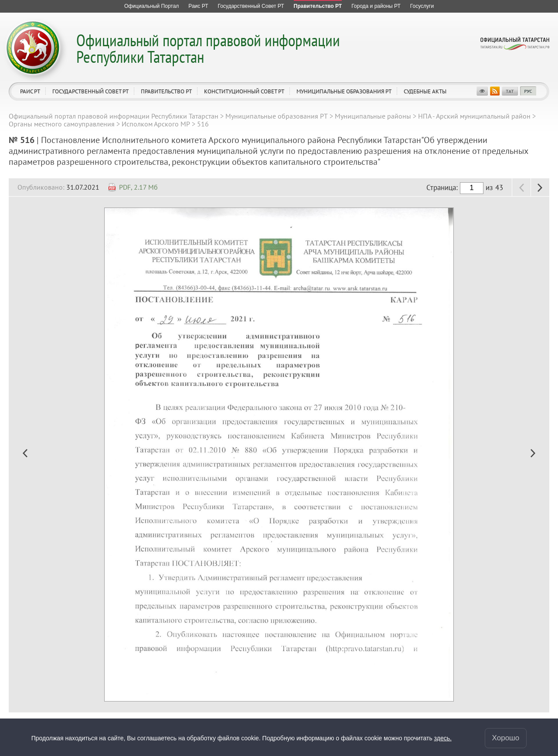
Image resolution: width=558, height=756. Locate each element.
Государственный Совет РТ (90, 91)
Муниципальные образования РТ (344, 91)
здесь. (443, 738)
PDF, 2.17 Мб (138, 187)
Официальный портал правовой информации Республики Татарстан (208, 48)
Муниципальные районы (373, 116)
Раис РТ (30, 91)
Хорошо (506, 738)
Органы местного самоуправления (62, 124)
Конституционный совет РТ (244, 91)
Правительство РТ (166, 91)
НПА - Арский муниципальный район (474, 116)
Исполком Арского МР (156, 124)
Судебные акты (425, 91)
